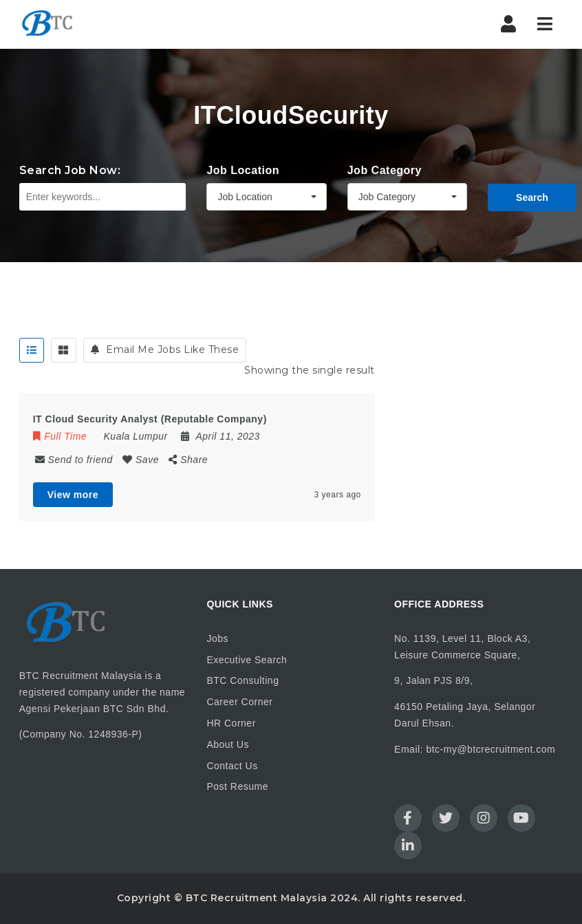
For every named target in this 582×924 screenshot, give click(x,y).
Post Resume (237, 786)
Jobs (217, 638)
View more (73, 495)
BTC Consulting (242, 680)
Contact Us (232, 766)
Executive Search (247, 660)
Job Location (243, 170)
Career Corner (239, 702)
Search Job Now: (70, 170)
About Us (228, 744)
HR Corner (231, 723)
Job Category (385, 170)
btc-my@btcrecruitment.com (491, 749)
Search (532, 197)
